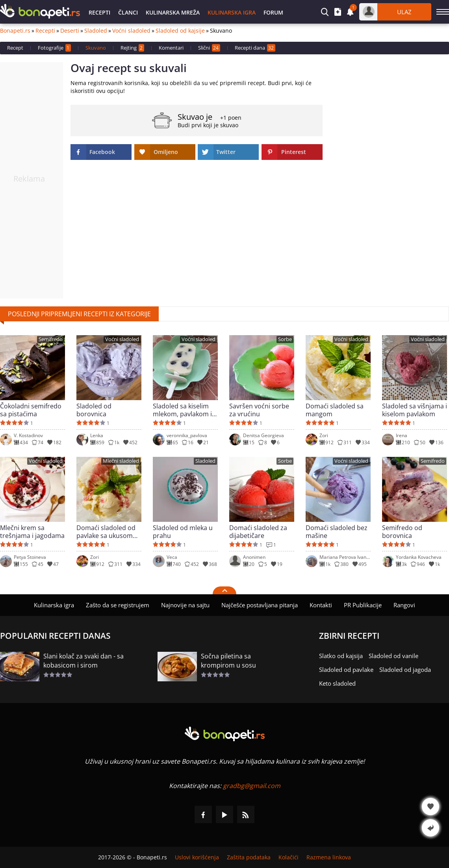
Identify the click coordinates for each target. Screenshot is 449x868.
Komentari (171, 48)
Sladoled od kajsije (180, 31)
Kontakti (321, 605)
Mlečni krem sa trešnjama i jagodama (32, 532)
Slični (209, 48)
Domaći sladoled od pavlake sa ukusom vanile (106, 532)
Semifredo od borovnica (402, 532)
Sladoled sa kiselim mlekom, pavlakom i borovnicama (182, 410)
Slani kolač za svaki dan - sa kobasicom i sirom (83, 661)
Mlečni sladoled (121, 461)
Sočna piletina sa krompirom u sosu (228, 661)
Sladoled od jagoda (405, 670)
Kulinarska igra (232, 12)
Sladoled (96, 31)
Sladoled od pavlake (346, 670)
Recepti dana (255, 48)
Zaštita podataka (249, 857)
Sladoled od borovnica (94, 410)
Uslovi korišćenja (197, 857)
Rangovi (404, 605)
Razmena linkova (329, 857)
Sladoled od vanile (393, 656)
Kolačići (289, 857)
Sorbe (285, 339)
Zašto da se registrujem (118, 605)
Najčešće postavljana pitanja (260, 605)
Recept (15, 48)
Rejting (132, 48)
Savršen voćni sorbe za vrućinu (259, 410)
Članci (128, 12)
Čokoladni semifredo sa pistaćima (31, 410)
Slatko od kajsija (341, 656)
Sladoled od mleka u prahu (183, 532)
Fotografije (54, 48)
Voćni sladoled (131, 31)
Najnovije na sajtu (185, 605)
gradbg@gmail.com (252, 786)
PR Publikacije (363, 605)
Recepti (99, 12)
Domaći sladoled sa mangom (335, 410)
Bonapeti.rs (15, 31)
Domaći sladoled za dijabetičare (258, 532)
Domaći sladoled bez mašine (337, 532)
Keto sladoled (337, 683)
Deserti (70, 31)
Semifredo (51, 339)
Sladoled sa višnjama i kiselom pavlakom (415, 410)
